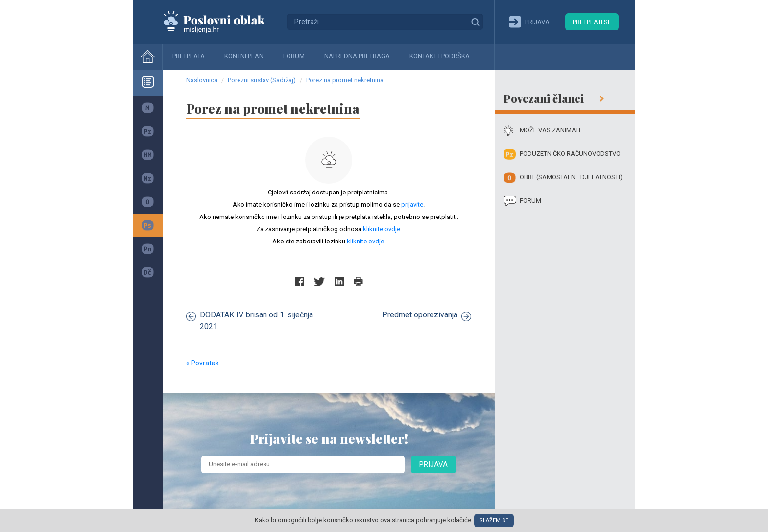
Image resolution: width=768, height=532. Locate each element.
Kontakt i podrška (440, 56)
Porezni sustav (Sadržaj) (262, 80)
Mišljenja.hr (221, 22)
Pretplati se (592, 22)
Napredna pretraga (357, 56)
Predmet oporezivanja (427, 315)
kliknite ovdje (382, 229)
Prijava (433, 464)
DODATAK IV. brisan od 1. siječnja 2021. (250, 321)
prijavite (412, 205)
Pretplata (189, 56)
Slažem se (494, 520)
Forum (294, 56)
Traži (475, 22)
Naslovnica (202, 80)
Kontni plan (244, 56)
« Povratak (203, 363)
